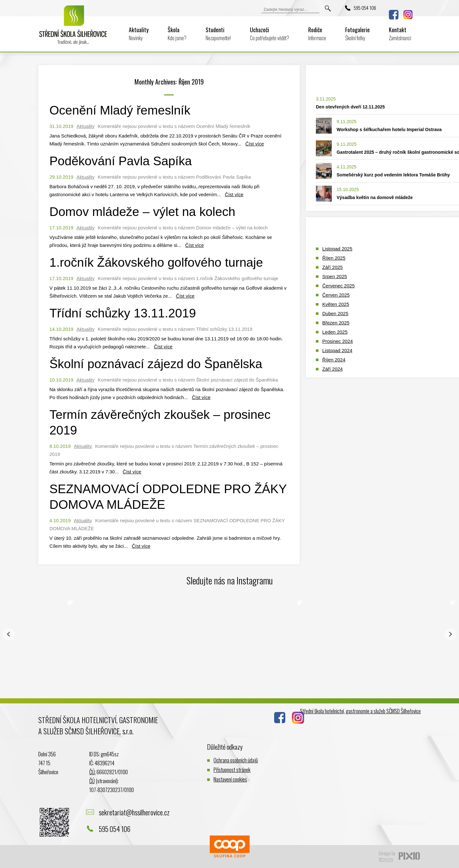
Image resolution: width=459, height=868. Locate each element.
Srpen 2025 (335, 276)
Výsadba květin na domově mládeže (375, 197)
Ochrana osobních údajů (236, 760)
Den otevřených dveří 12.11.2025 (350, 107)
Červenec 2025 (339, 286)
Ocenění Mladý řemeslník (120, 110)
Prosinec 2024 (338, 341)
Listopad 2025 (337, 249)
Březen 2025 (336, 323)
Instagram (408, 15)
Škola (177, 34)
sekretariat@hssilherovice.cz (134, 812)
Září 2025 (332, 267)
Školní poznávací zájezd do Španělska (156, 364)
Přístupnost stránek (232, 770)
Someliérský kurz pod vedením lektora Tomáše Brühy (393, 175)
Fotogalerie (357, 34)
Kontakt (400, 34)
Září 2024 (332, 369)
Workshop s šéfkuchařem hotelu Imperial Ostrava (389, 130)
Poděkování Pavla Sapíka (121, 161)
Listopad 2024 (337, 350)
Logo (73, 29)
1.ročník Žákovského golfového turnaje (156, 262)
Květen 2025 (336, 304)
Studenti (218, 34)
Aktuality (139, 34)
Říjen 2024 (334, 360)
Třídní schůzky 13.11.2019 (123, 313)
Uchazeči (270, 34)
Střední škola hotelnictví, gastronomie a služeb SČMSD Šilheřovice (360, 711)
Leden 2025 (335, 332)
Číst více (255, 144)
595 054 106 (365, 8)
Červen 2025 (336, 295)
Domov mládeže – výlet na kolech (142, 212)
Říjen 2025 (334, 258)
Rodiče (317, 34)
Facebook (394, 15)
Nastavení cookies (230, 779)
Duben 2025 (335, 313)
